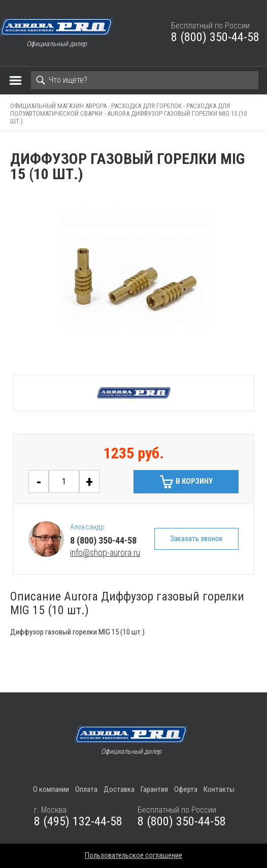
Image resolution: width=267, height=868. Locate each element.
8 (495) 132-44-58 (78, 821)
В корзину (194, 481)
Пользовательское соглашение (133, 855)
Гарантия (154, 789)
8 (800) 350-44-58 (215, 37)
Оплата (86, 789)
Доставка (119, 789)
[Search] (145, 80)
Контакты (219, 789)
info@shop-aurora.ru (105, 553)
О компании (51, 789)
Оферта (186, 789)
